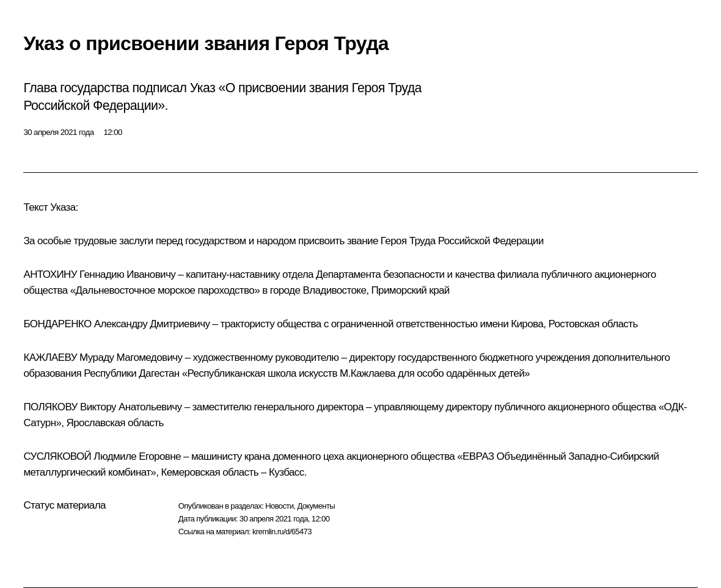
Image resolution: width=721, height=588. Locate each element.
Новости (279, 506)
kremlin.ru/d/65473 (282, 532)
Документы (316, 506)
